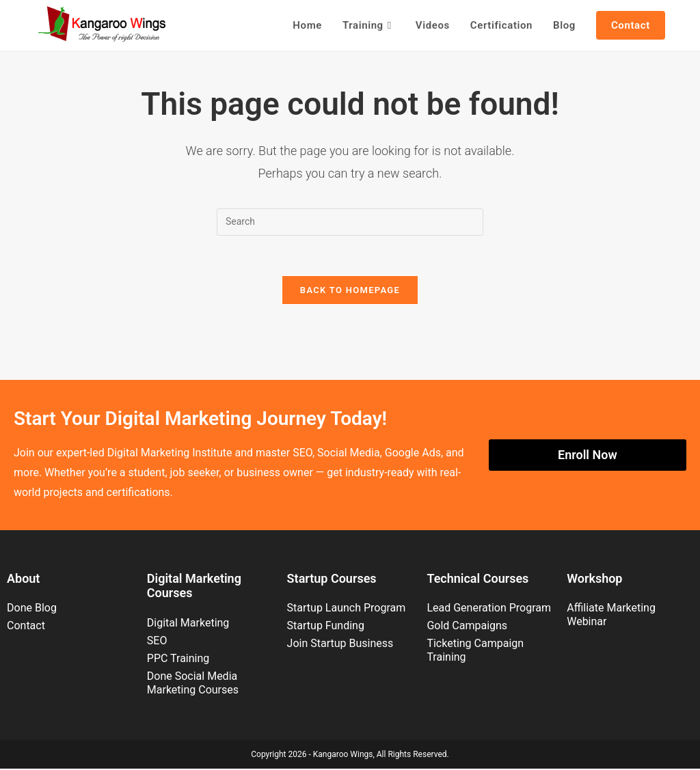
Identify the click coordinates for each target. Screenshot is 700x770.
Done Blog (32, 610)
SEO (157, 642)
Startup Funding (326, 628)
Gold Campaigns (467, 628)
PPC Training (178, 660)
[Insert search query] (350, 222)
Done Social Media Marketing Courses (193, 684)
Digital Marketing (188, 624)
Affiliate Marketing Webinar (611, 617)
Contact (26, 628)
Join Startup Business (340, 645)
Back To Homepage (350, 291)
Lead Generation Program (489, 610)
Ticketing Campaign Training (475, 652)
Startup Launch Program (347, 610)
